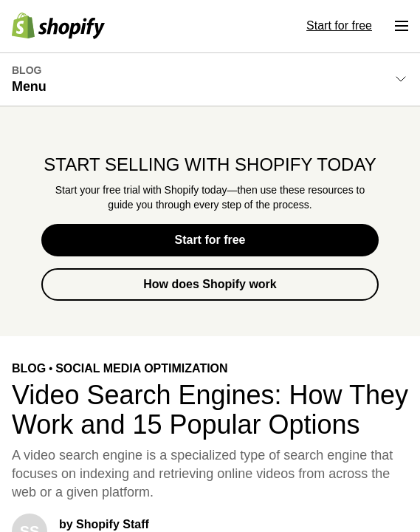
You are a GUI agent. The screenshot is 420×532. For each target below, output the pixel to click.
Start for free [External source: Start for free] (339, 25)
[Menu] (402, 26)
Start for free (210, 240)
